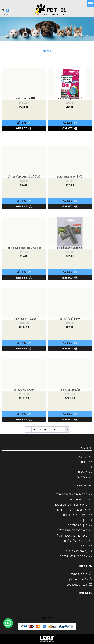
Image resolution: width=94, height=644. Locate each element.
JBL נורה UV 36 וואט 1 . (24, 99)
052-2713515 (81, 574)
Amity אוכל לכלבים (76, 551)
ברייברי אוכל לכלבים (76, 541)
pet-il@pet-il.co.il (79, 585)
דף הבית (82, 457)
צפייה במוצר (70, 128)
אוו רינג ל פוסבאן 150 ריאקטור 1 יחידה (24, 288)
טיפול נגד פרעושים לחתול (72, 535)
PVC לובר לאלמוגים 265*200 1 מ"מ (24, 216)
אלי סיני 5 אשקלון (81, 579)
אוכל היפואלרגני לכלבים (73, 556)
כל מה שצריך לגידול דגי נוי (72, 510)
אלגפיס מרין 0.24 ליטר (70, 429)
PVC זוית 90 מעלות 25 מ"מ (70, 216)
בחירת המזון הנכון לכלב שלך (71, 504)
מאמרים (83, 472)
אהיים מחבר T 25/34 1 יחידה (70, 288)
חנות (84, 467)
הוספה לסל (70, 123)
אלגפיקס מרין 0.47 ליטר (24, 429)
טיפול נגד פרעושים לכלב (73, 530)
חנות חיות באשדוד (77, 499)
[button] (8, 623)
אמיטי (84, 546)
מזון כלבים (81, 520)
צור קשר (82, 477)
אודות (84, 462)
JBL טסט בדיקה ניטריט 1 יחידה (70, 99)
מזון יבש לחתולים (77, 525)
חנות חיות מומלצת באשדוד (72, 494)
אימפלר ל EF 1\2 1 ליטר (70, 359)
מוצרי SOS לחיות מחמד (74, 515)
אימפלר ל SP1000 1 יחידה (24, 359)
